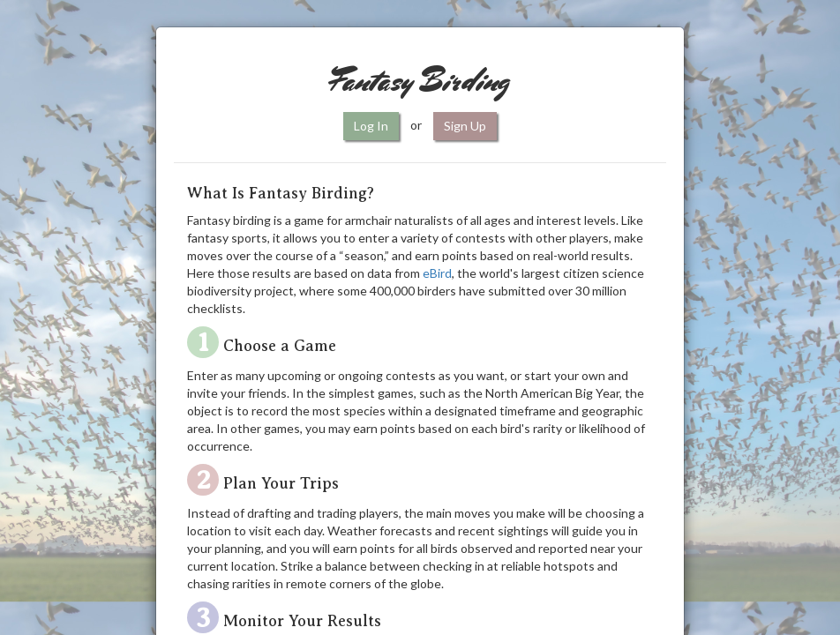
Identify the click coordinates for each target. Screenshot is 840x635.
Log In (371, 126)
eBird (437, 273)
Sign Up (465, 126)
